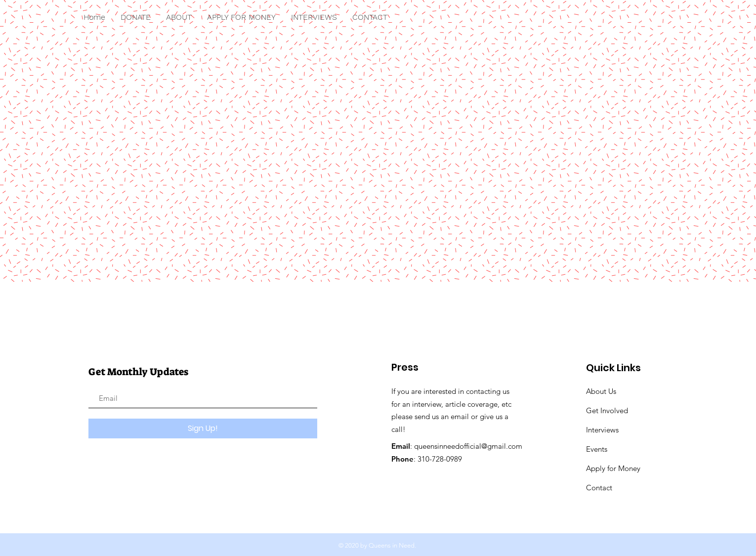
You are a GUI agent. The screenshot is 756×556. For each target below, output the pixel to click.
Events (597, 449)
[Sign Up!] (203, 428)
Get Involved (607, 410)
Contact (599, 488)
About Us (601, 391)
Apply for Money (614, 468)
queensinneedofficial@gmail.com (468, 446)
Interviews (602, 430)
